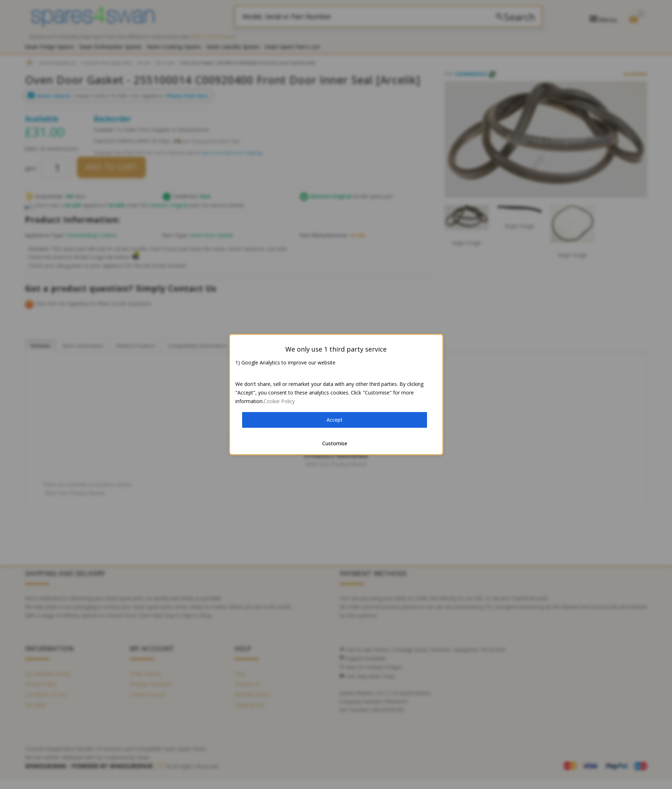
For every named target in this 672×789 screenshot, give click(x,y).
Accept (335, 420)
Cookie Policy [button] (279, 401)
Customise (335, 443)
